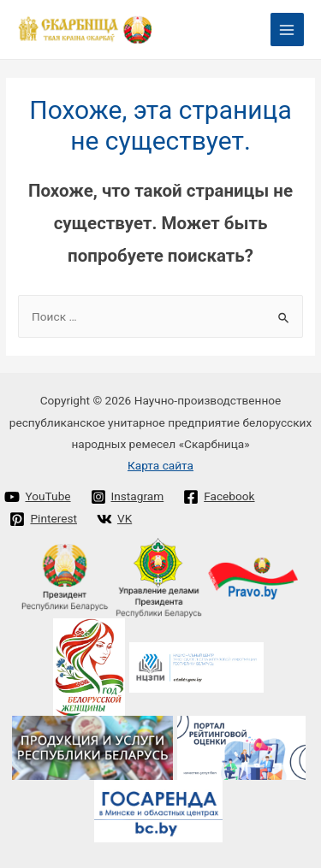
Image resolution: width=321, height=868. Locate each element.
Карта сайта (160, 465)
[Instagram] (127, 497)
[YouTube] (38, 497)
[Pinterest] (43, 519)
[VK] (114, 519)
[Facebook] (219, 497)
